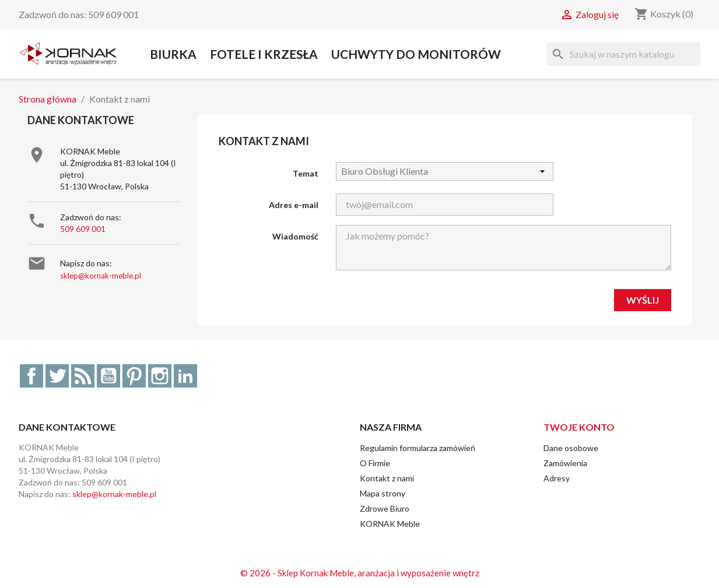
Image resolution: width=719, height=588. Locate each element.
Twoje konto (579, 427)
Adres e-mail (294, 205)
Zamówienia (565, 463)
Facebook (31, 376)
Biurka (173, 54)
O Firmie (375, 463)
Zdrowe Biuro (385, 508)
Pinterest (134, 376)
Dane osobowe (571, 448)
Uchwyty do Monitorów (416, 54)
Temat (306, 173)
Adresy (557, 478)
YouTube (108, 376)
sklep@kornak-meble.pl (101, 276)
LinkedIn (185, 376)
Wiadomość (295, 236)
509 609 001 (83, 229)
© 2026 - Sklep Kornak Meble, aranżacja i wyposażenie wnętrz (360, 573)
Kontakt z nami (387, 478)
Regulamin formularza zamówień (418, 448)
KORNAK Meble (390, 524)
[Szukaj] (623, 54)
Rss (83, 376)
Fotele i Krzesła (264, 54)
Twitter (57, 376)
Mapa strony (383, 493)
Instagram (160, 376)
